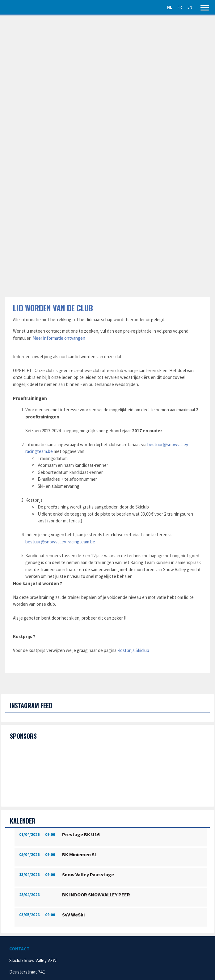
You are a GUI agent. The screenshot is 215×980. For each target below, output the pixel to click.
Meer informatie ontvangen (59, 338)
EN (190, 7)
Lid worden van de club (53, 308)
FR (180, 7)
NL (170, 7)
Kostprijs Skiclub (133, 650)
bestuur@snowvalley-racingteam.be (60, 542)
